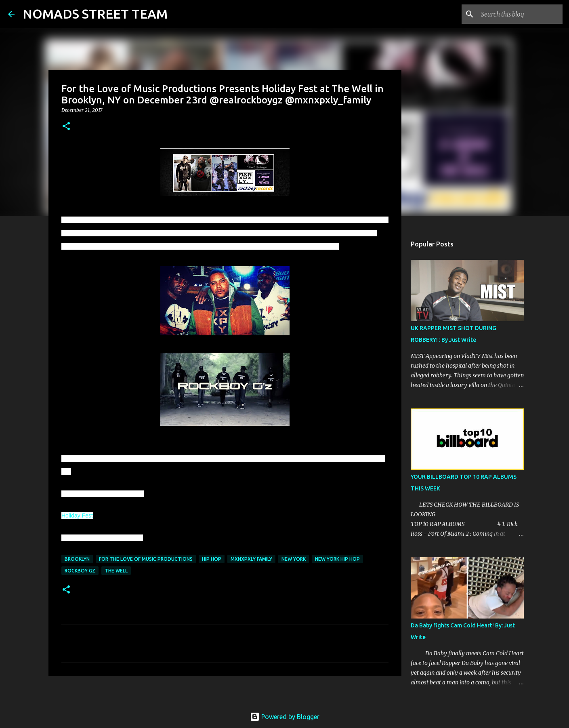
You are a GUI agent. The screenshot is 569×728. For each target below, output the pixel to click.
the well (116, 571)
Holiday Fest (77, 515)
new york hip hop (337, 559)
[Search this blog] (520, 14)
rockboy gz (80, 571)
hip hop (212, 559)
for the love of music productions (146, 559)
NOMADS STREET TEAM (95, 14)
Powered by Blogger (285, 717)
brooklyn (77, 559)
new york (294, 559)
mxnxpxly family (251, 559)
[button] (66, 127)
